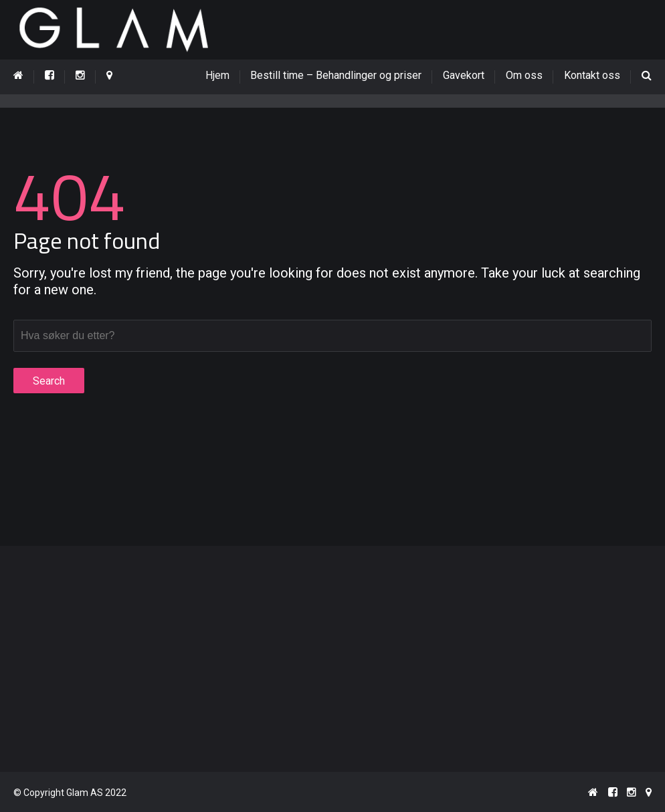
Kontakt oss (592, 75)
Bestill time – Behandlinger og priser (336, 75)
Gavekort (464, 75)
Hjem (223, 75)
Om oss (524, 75)
